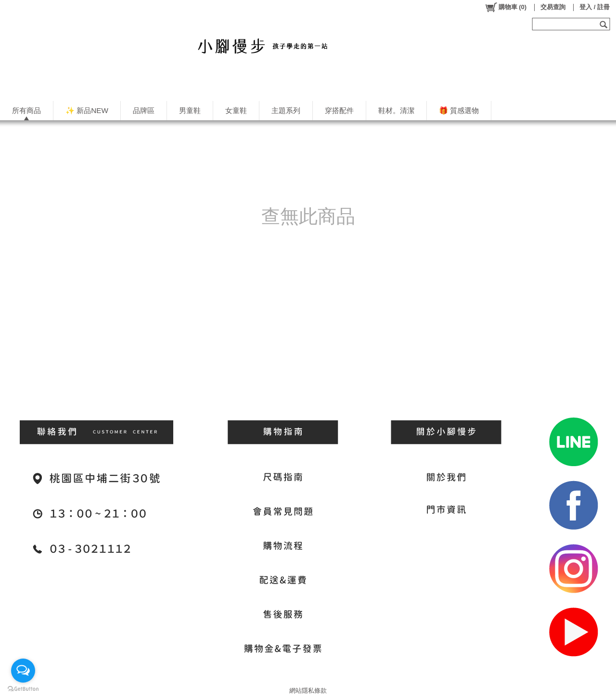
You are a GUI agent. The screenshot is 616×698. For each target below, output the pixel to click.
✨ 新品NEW (87, 110)
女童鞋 (236, 110)
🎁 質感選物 (459, 110)
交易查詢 (553, 7)
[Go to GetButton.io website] (23, 689)
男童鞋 (190, 110)
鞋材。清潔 (396, 110)
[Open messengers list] (23, 671)
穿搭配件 (339, 110)
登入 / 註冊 (595, 7)
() (506, 7)
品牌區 (144, 110)
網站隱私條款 (308, 691)
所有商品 (26, 110)
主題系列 (286, 110)
